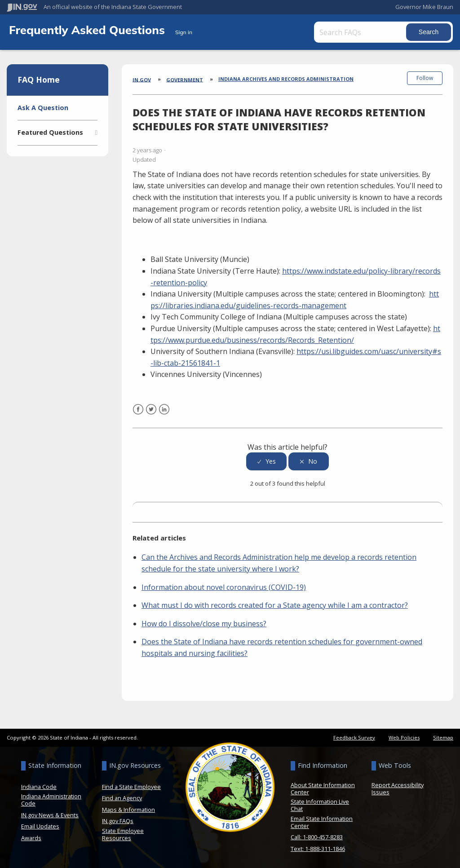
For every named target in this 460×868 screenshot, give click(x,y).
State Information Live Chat (320, 804)
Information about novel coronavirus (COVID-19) (224, 586)
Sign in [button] (184, 32)
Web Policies (404, 736)
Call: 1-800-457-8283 (317, 836)
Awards (31, 837)
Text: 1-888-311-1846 (318, 847)
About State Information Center (323, 787)
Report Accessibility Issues (398, 787)
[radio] (266, 460)
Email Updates (40, 825)
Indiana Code (39, 785)
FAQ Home (39, 80)
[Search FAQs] (361, 32)
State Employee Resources (123, 833)
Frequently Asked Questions (88, 30)
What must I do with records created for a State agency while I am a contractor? (275, 604)
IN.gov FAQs (118, 820)
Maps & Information (128, 808)
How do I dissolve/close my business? (204, 622)
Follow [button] (425, 78)
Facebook (138, 414)
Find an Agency (122, 797)
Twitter (151, 414)
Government (185, 79)
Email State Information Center (322, 821)
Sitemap (443, 736)
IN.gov (142, 79)
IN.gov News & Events (50, 814)
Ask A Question (43, 108)
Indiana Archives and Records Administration (286, 79)
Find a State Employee (131, 785)
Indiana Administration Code (51, 799)
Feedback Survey (354, 736)
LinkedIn (164, 414)
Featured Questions (50, 132)
